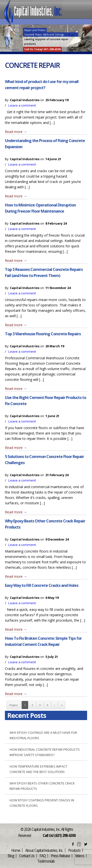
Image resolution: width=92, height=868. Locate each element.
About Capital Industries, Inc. (44, 850)
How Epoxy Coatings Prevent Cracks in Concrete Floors (42, 803)
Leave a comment (22, 105)
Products (74, 850)
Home (16, 850)
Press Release (60, 856)
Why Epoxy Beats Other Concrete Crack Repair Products (42, 786)
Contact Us (27, 856)
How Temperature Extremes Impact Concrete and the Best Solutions (38, 769)
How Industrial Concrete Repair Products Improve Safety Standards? (45, 752)
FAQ (43, 856)
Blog (11, 856)
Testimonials (46, 861)
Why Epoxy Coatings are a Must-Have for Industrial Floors (43, 735)
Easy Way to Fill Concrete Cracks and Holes (42, 585)
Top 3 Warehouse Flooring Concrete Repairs (43, 334)
